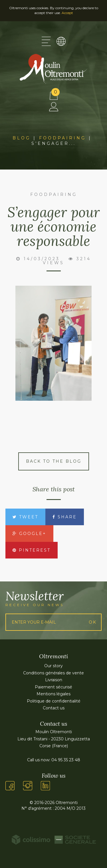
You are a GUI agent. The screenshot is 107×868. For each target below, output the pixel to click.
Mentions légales (53, 694)
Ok (93, 622)
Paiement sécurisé (53, 687)
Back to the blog (54, 461)
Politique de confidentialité (54, 701)
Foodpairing (62, 138)
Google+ (29, 534)
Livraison (54, 680)
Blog (22, 138)
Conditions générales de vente (53, 673)
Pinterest (32, 550)
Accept (67, 13)
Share (65, 517)
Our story (53, 666)
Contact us (54, 708)
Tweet (25, 517)
